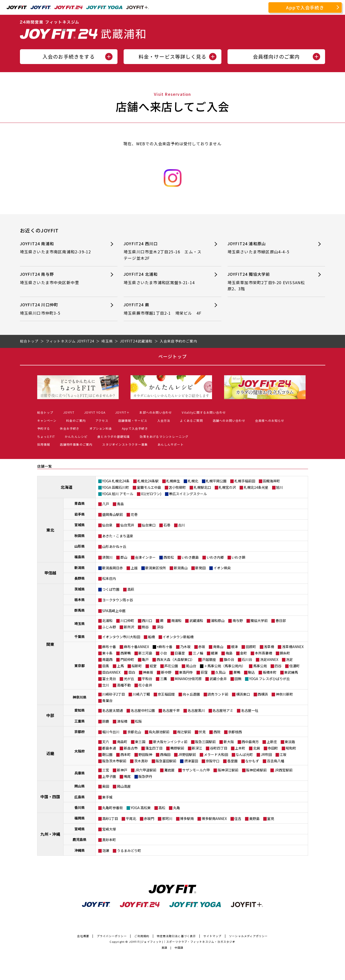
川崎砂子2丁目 (114, 694)
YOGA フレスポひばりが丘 (270, 679)
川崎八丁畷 (141, 694)
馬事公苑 (260, 666)
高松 (162, 808)
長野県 (80, 578)
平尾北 (131, 818)
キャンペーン (47, 420)
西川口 (147, 621)
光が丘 (129, 679)
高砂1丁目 (110, 818)
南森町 (122, 742)
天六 (106, 742)
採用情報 (44, 444)
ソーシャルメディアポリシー (248, 936)
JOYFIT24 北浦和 (164, 278)
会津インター (145, 557)
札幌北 (193, 481)
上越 (134, 568)
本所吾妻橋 (263, 653)
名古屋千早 (171, 710)
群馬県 (80, 610)
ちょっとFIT (46, 436)
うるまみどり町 (129, 850)
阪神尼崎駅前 (256, 770)
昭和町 (291, 748)
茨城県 (80, 589)
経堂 (153, 666)
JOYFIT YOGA (95, 412)
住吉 (238, 818)
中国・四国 (50, 797)
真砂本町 (109, 840)
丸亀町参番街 (113, 808)
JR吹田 (266, 754)
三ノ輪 (198, 653)
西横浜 (263, 694)
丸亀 (177, 808)
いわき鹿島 (190, 557)
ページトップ (172, 356)
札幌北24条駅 (148, 481)
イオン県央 (222, 568)
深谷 (160, 627)
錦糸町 (285, 653)
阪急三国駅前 (205, 742)
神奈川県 (80, 697)
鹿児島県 (80, 839)
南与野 (238, 621)
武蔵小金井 (218, 679)
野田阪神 (145, 754)
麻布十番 (109, 647)
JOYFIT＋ (122, 412)
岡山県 (80, 786)
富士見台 (109, 679)
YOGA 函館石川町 (116, 487)
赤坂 (202, 647)
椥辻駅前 (184, 732)
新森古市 (131, 748)
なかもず (252, 761)
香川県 (80, 807)
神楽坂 (148, 672)
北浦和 (107, 621)
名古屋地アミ (223, 710)
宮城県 (80, 525)
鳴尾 (127, 776)
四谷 (278, 666)
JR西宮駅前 (284, 770)
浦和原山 (218, 621)
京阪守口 (213, 761)
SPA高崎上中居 (114, 611)
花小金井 (145, 685)
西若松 (169, 557)
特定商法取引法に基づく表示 (176, 936)
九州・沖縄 (50, 834)
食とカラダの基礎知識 (114, 436)
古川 (181, 525)
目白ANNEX (111, 672)
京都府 (80, 732)
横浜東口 (243, 694)
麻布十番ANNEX (136, 647)
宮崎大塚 (109, 829)
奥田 (106, 786)
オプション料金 (101, 428)
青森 (120, 504)
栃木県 (80, 600)
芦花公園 (171, 666)
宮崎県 (80, 829)
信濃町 (295, 666)
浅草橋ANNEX (293, 647)
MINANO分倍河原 (188, 679)
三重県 (80, 721)
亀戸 (145, 659)
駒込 (251, 672)
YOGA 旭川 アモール (118, 494)
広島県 (80, 797)
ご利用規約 (142, 936)
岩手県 (80, 514)
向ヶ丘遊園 (191, 694)
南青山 (218, 647)
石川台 (247, 659)
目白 (132, 672)
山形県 (80, 546)
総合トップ (45, 412)
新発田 (200, 568)
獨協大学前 (259, 621)
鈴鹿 (106, 721)
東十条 (107, 653)
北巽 (257, 748)
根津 (234, 647)
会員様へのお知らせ (270, 420)
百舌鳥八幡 (276, 761)
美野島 (254, 818)
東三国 (140, 742)
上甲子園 (109, 776)
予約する (44, 428)
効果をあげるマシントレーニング (164, 436)
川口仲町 (127, 621)
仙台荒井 (127, 525)
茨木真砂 (141, 761)
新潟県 (80, 568)
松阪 (138, 721)
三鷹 (164, 679)
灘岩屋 (169, 770)
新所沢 (129, 627)
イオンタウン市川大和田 (121, 637)
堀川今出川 (111, 732)
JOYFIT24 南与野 (60, 278)
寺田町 (273, 748)
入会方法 (164, 420)
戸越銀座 (209, 659)
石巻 (167, 525)
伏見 (202, 732)
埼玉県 (80, 623)
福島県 (80, 557)
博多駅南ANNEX (214, 818)
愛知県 (80, 710)
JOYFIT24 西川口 (164, 251)
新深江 (197, 748)
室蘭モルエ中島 (149, 487)
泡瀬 (106, 850)
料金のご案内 (76, 420)
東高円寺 (186, 672)
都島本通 (109, 748)
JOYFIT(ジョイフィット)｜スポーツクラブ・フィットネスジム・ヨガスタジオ (182, 942)
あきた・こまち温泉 (118, 536)
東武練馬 (291, 672)
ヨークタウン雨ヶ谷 (118, 600)
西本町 (126, 754)
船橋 (151, 637)
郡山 (124, 557)
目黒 (106, 666)
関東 (50, 644)
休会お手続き (70, 428)
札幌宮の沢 (227, 487)
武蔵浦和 (196, 621)
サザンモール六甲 (196, 770)
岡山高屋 (124, 786)
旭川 (279, 487)
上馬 (120, 666)
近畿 (50, 753)
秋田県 (80, 536)
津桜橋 (122, 721)
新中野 (166, 672)
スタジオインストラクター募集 (125, 444)
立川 (106, 685)
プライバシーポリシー (112, 936)
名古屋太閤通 (113, 710)
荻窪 (204, 672)
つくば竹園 (111, 589)
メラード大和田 (216, 754)
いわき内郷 (215, 557)
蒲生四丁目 (154, 748)
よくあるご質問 (191, 420)
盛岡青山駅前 (113, 514)
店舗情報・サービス (133, 420)
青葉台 (107, 701)
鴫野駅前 (177, 748)
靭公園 (107, 754)
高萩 (131, 589)
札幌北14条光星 (256, 487)
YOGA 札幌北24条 (116, 481)
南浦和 (176, 621)
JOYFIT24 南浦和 (60, 248)
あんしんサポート (171, 444)
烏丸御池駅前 (159, 732)
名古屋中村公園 (143, 710)
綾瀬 (214, 653)
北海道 (66, 487)
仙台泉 (107, 525)
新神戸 (122, 770)
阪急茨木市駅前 (114, 761)
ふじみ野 (109, 627)
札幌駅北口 (202, 487)
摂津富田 (191, 761)
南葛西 (107, 659)
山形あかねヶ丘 (114, 546)
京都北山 (134, 732)
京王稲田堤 (166, 694)
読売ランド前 (218, 694)
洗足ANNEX (269, 659)
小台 (164, 653)
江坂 (283, 754)
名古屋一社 (250, 710)
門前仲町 (127, 659)
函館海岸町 (271, 481)
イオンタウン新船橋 (178, 637)
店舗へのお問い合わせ (229, 420)
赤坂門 (149, 818)
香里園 (232, 761)
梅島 (229, 653)
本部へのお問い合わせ (156, 412)
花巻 (134, 514)
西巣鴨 (126, 653)
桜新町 (137, 666)
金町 (244, 653)
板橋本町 (270, 672)
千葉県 (80, 637)
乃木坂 (185, 647)
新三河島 (145, 653)
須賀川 (107, 557)
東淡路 (290, 742)
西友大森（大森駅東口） (176, 659)
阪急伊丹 (145, 776)
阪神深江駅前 (228, 770)
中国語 (179, 947)
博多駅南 (187, 818)
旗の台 (229, 659)
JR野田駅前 (187, 754)
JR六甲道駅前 (146, 770)
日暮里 (180, 653)
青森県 (80, 503)
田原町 (251, 647)
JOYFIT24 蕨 (164, 309)
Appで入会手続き (305, 7)
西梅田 (165, 754)
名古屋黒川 (196, 710)
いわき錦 (238, 557)
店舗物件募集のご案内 (76, 444)
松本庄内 (109, 578)
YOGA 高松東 (141, 808)
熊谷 (145, 627)
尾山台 (191, 666)
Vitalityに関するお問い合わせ (204, 412)
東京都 (80, 666)
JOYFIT (69, 412)
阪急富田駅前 (166, 761)
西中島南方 (250, 742)
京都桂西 (235, 732)
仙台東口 (149, 525)
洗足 (289, 659)
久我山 (220, 672)
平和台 (147, 679)
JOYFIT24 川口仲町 (60, 309)
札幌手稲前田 (245, 481)
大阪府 (80, 751)
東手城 (107, 797)
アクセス (102, 420)
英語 (164, 947)
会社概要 (83, 936)
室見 (271, 818)
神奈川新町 (284, 694)
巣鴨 (237, 672)
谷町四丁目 (219, 748)
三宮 (106, 770)
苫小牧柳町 (177, 487)
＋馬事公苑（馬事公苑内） (225, 666)
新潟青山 (181, 568)
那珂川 (167, 818)
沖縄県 (80, 850)
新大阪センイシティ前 (170, 742)
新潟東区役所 (156, 568)
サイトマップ (212, 936)
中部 (50, 715)
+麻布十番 (164, 647)
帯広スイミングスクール (188, 494)
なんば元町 (244, 754)
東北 (50, 530)
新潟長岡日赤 (113, 568)
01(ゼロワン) (151, 494)
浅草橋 (269, 647)
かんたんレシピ (76, 436)
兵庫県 (80, 773)
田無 (238, 679)
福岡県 (80, 818)
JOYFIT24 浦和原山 (268, 248)
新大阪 (229, 742)
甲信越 (50, 573)
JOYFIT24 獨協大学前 (268, 282)
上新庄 (272, 742)
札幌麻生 (173, 481)
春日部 (281, 621)
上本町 (240, 748)
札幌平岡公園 (216, 481)
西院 (217, 732)
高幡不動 (124, 685)
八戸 (106, 504)
